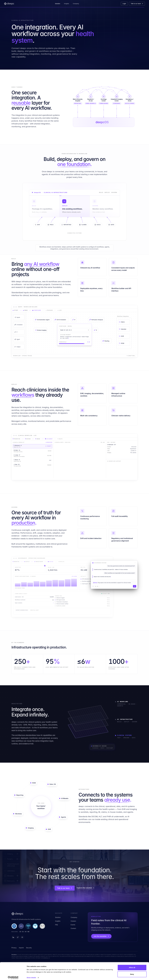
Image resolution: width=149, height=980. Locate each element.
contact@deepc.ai (45, 958)
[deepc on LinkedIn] (13, 937)
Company (76, 4)
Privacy (14, 948)
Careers (73, 921)
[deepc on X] (18, 937)
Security (29, 948)
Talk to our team (137, 4)
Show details (31, 976)
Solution (58, 4)
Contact (73, 928)
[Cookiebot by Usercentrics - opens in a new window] (13, 976)
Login (124, 4)
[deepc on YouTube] (22, 937)
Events (73, 925)
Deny (132, 973)
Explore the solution (85, 888)
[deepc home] (9, 4)
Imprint (21, 948)
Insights (67, 4)
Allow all (132, 966)
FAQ (56, 925)
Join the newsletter (101, 936)
